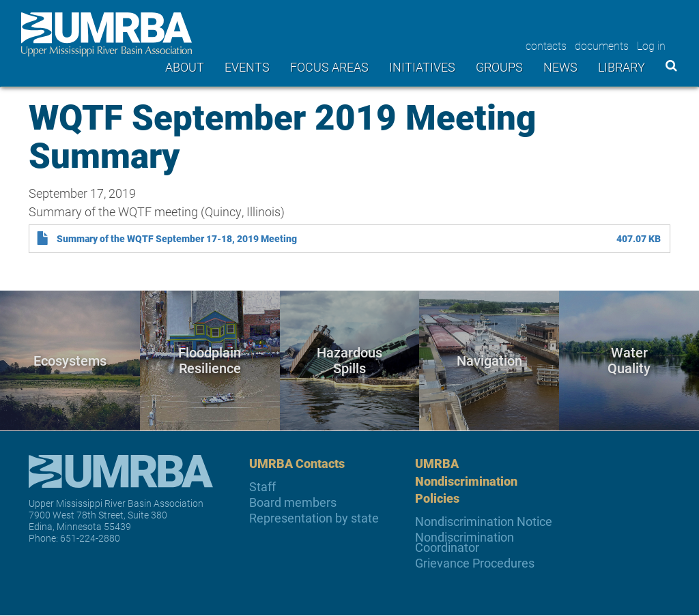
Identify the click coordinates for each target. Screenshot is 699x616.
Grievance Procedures (475, 563)
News (560, 67)
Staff (262, 487)
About (185, 67)
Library (622, 67)
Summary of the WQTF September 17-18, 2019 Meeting (177, 239)
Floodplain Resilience (210, 361)
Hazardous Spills (349, 361)
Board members (293, 502)
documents (602, 45)
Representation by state (314, 518)
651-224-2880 (90, 538)
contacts (546, 45)
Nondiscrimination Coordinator (465, 542)
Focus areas (329, 67)
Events (247, 67)
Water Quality (629, 361)
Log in (651, 45)
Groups (499, 67)
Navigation (489, 360)
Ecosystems (70, 360)
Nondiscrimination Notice (484, 522)
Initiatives (422, 67)
